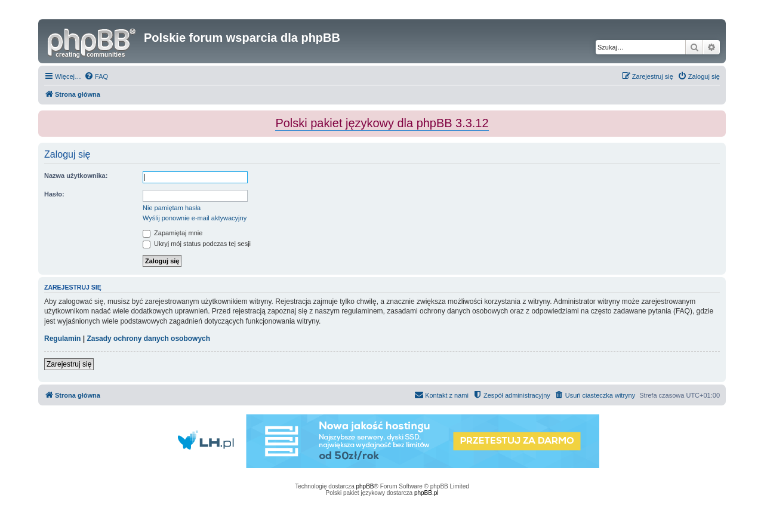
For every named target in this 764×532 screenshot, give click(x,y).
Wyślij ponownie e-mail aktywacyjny (195, 218)
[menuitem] (96, 76)
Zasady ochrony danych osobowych (148, 339)
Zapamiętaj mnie (172, 233)
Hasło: (54, 194)
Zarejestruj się (69, 364)
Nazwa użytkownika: (76, 176)
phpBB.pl (426, 493)
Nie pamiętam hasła (172, 208)
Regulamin (62, 339)
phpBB (365, 486)
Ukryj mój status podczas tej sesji (197, 244)
